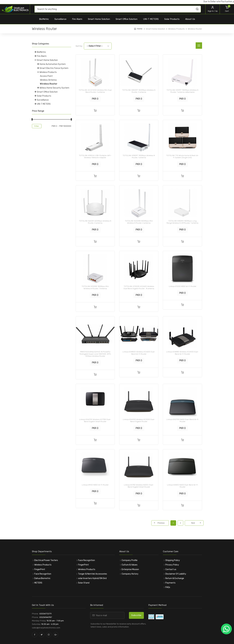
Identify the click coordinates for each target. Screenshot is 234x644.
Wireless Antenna (48, 80)
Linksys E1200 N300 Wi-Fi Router (183, 286)
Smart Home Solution (99, 19)
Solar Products (172, 19)
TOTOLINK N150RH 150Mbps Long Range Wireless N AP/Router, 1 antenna (182, 222)
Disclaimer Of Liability (176, 574)
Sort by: (79, 46)
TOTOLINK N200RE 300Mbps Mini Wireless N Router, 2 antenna (139, 222)
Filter (37, 126)
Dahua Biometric (42, 578)
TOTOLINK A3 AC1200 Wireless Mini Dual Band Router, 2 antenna (95, 91)
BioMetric (44, 19)
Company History (130, 574)
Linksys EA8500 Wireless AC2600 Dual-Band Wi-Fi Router (139, 353)
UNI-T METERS (151, 19)
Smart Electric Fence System (54, 68)
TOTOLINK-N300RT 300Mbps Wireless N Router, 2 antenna (139, 91)
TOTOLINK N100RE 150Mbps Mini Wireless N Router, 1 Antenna (95, 287)
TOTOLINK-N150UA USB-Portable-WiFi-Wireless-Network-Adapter (95, 156)
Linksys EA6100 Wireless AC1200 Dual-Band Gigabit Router (139, 420)
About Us (190, 19)
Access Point (46, 76)
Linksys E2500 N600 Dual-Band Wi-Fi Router (182, 486)
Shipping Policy (173, 560)
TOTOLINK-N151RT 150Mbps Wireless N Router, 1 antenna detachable (182, 91)
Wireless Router (49, 84)
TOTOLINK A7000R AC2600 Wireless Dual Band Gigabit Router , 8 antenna (139, 287)
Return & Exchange (175, 578)
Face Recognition (43, 574)
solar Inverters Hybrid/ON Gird (92, 578)
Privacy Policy (172, 565)
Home (140, 29)
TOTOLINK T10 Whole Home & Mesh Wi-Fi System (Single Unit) (183, 156)
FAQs (168, 587)
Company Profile (130, 560)
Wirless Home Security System (54, 88)
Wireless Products (48, 72)
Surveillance (60, 19)
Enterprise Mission (130, 569)
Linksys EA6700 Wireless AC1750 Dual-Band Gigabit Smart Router (95, 420)
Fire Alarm (77, 19)
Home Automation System (53, 64)
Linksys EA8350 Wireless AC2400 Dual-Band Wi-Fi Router (182, 353)
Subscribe (136, 615)
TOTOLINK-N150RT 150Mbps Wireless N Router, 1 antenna (139, 156)
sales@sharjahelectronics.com (46, 628)
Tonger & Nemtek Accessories (93, 574)
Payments (170, 583)
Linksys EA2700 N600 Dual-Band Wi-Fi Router (182, 420)
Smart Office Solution (127, 19)
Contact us (171, 569)
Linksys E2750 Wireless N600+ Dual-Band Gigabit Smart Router (139, 486)
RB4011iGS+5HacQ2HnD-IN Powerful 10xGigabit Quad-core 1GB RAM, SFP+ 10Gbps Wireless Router (95, 354)
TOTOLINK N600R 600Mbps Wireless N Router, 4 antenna (95, 222)
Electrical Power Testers (46, 560)
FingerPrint (40, 569)
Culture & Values (130, 565)
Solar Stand (84, 583)
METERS (38, 583)
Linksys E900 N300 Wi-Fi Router (95, 485)
